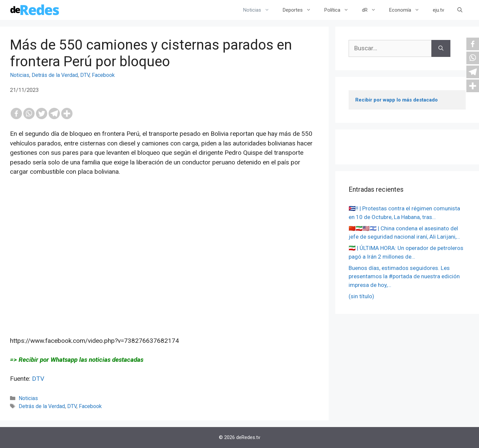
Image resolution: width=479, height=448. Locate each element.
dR (372, 10)
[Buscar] (441, 48)
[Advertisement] (164, 252)
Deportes (300, 10)
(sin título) (361, 296)
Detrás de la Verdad (55, 75)
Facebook (103, 75)
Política (340, 10)
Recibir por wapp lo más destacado (397, 100)
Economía (408, 10)
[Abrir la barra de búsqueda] (460, 10)
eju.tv (438, 10)
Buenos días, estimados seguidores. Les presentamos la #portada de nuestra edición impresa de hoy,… (404, 276)
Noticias (260, 10)
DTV (85, 75)
